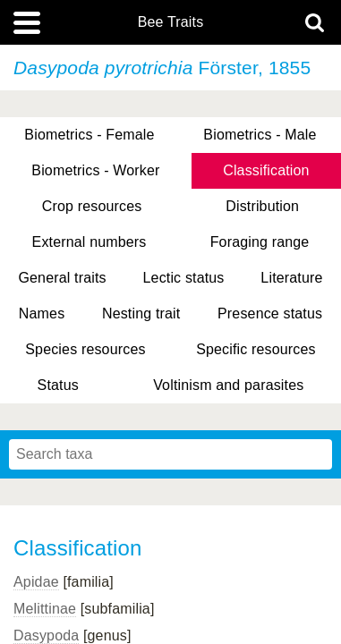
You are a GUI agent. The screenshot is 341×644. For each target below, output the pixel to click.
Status (58, 385)
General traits (62, 278)
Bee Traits (171, 22)
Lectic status (184, 278)
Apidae (36, 582)
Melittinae (45, 609)
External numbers (90, 242)
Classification (266, 170)
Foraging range (260, 242)
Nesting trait (141, 314)
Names (42, 314)
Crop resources (92, 206)
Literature (291, 278)
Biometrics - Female (89, 135)
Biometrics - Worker (95, 170)
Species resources (85, 349)
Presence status (270, 314)
